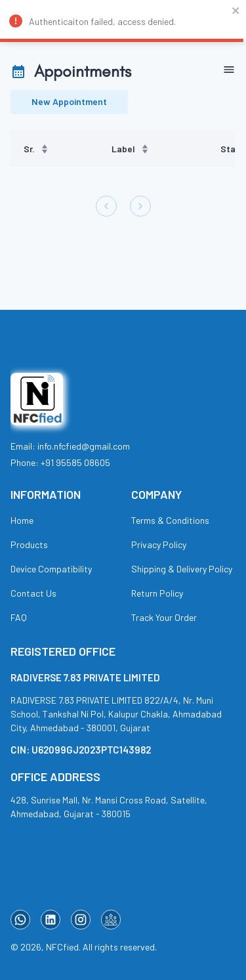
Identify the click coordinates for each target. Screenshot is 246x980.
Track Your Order (164, 617)
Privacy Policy (159, 544)
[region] (123, 149)
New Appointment (69, 102)
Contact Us (33, 593)
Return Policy (157, 593)
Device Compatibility (51, 569)
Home (22, 520)
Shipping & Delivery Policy (182, 569)
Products (29, 544)
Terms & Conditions (170, 520)
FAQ (19, 617)
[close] (236, 12)
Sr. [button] (36, 149)
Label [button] (131, 149)
